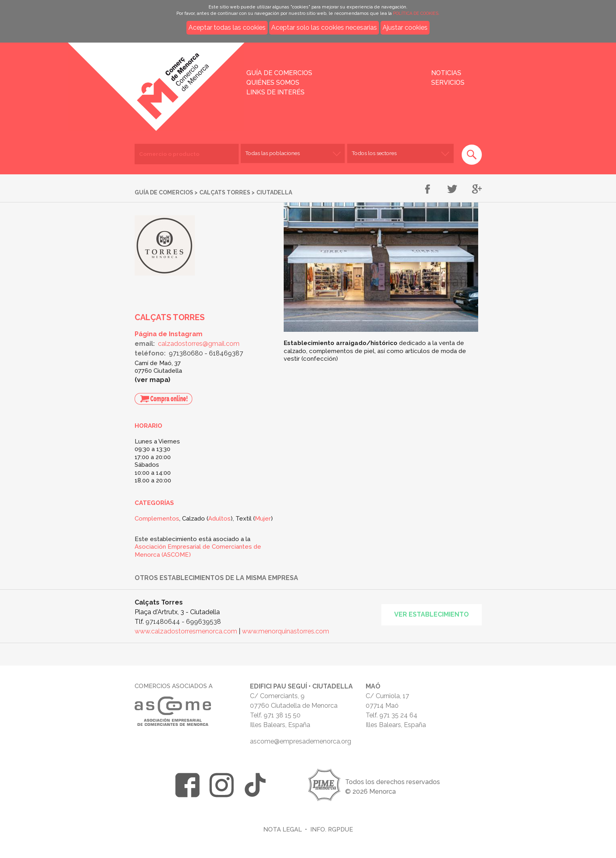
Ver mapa (153, 380)
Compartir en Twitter (452, 190)
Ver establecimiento (432, 614)
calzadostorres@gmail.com (199, 344)
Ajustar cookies (405, 28)
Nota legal (282, 829)
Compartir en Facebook (428, 190)
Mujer (263, 519)
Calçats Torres (225, 192)
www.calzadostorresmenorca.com (186, 631)
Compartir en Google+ (477, 190)
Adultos (219, 519)
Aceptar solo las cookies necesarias (324, 28)
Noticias (446, 73)
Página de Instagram (169, 334)
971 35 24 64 (398, 715)
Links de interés (275, 92)
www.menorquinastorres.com (285, 631)
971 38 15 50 (282, 715)
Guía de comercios (279, 73)
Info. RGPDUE (332, 829)
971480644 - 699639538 (183, 622)
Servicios (448, 83)
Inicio (143, 81)
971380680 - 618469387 (206, 353)
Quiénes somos (273, 83)
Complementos (157, 519)
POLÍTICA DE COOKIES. (416, 13)
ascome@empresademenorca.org (301, 741)
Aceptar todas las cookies (227, 28)
